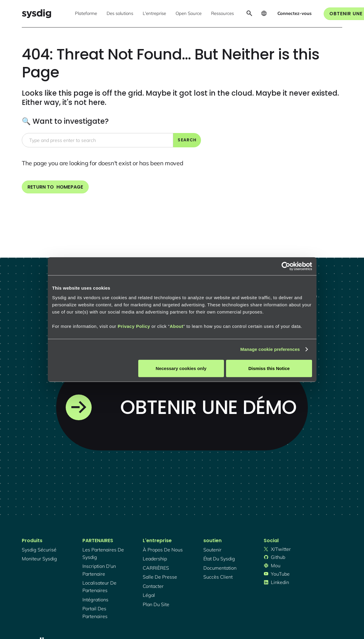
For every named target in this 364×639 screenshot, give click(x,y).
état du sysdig (219, 559)
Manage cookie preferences (270, 349)
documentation (220, 568)
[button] (86, 14)
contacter (153, 586)
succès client (218, 577)
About (176, 326)
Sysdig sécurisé (39, 550)
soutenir (212, 550)
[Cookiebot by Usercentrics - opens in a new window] (286, 266)
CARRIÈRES (156, 568)
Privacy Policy (134, 326)
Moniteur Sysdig (39, 559)
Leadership (155, 559)
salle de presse (160, 577)
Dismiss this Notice (269, 368)
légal (149, 595)
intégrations (95, 600)
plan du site (156, 604)
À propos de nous (163, 550)
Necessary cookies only (181, 368)
